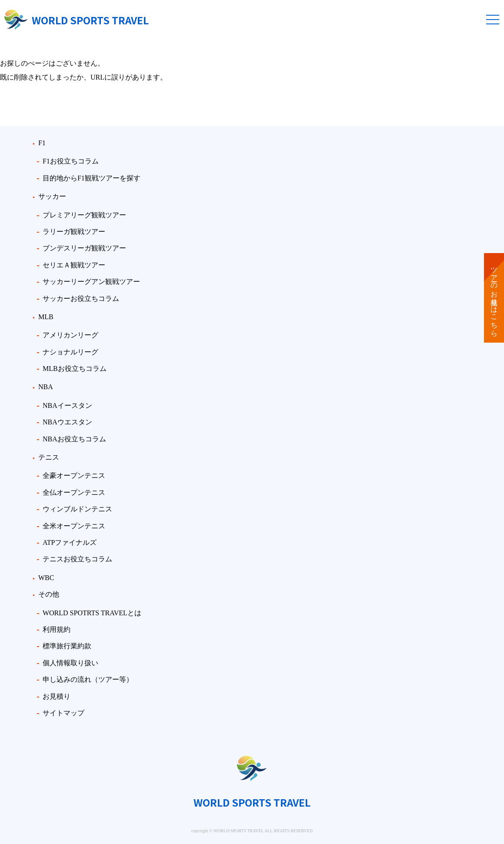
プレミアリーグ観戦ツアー (84, 215)
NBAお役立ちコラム (74, 439)
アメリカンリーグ (70, 335)
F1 (42, 143)
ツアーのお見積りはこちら (494, 298)
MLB (46, 317)
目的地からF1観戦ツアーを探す (92, 178)
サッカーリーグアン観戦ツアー (91, 282)
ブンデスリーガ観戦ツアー (84, 248)
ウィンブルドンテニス (77, 509)
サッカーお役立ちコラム (81, 299)
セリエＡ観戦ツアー (74, 265)
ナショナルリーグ (70, 352)
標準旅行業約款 (67, 646)
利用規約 (57, 629)
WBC (46, 578)
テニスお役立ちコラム (77, 559)
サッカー (52, 196)
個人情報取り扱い (70, 663)
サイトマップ (63, 713)
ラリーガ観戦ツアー (74, 232)
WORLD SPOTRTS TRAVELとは (92, 613)
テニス (49, 457)
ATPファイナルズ (70, 542)
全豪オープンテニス (74, 475)
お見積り (57, 696)
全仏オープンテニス (74, 492)
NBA (46, 387)
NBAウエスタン (67, 422)
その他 (49, 594)
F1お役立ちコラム (71, 161)
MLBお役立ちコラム (75, 369)
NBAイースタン (67, 405)
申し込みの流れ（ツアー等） (88, 679)
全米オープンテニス (74, 526)
